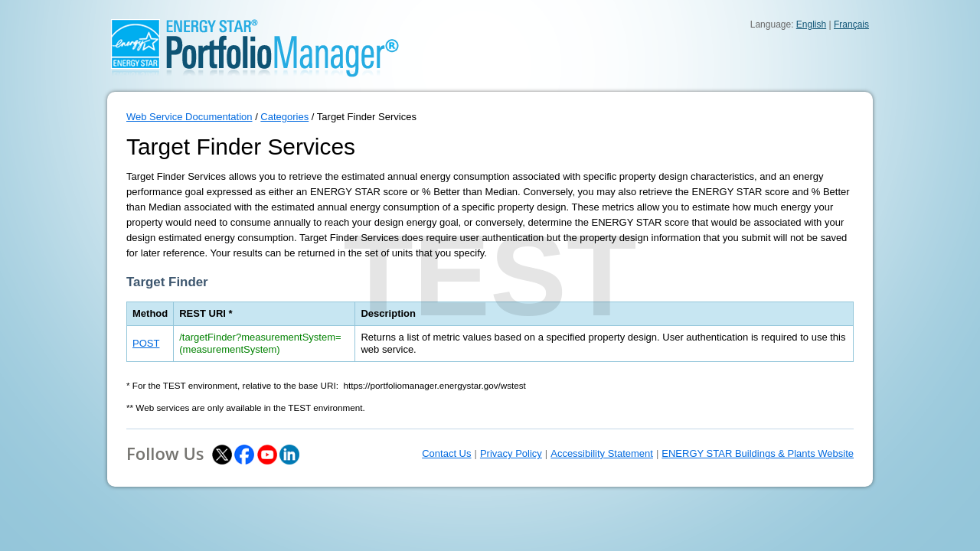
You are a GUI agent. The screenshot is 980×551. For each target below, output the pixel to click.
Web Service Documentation (189, 117)
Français (851, 24)
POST (146, 343)
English (811, 24)
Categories (284, 117)
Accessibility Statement (602, 453)
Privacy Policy (511, 453)
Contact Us (446, 453)
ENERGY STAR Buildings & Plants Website (758, 453)
